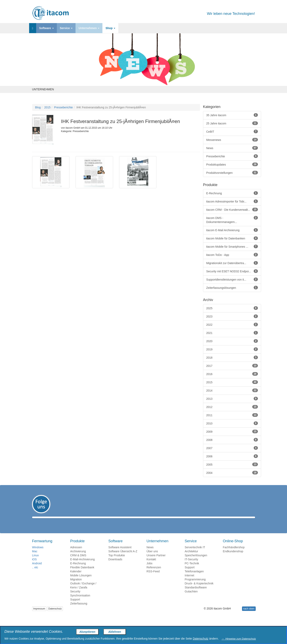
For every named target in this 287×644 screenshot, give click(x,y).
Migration (76, 585)
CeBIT (232, 131)
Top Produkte (117, 561)
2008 (232, 440)
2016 (232, 374)
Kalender (76, 577)
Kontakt (151, 565)
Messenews (232, 140)
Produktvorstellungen (232, 173)
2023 (232, 316)
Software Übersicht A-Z (123, 557)
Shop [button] (110, 28)
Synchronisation (80, 601)
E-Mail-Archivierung (83, 565)
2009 (232, 431)
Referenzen (154, 573)
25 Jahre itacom (232, 123)
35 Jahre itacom (232, 115)
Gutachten (191, 597)
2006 (232, 456)
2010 (232, 423)
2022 (232, 325)
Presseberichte (63, 107)
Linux (35, 561)
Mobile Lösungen (81, 581)
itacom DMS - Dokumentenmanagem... (232, 220)
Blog (38, 107)
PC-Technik (192, 569)
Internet (189, 581)
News (232, 148)
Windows (38, 553)
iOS (34, 565)
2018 (232, 357)
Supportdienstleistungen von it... (232, 279)
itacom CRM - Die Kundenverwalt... (232, 210)
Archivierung (78, 557)
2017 (232, 366)
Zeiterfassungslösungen (232, 288)
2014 (232, 390)
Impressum (39, 614)
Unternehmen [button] (89, 28)
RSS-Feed (153, 577)
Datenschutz (55, 614)
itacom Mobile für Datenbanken (232, 238)
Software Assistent (120, 553)
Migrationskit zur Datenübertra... (232, 263)
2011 (232, 415)
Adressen (76, 553)
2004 (232, 473)
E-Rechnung (232, 193)
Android (37, 569)
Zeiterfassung (79, 609)
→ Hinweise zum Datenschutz (239, 639)
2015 (47, 107)
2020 (232, 341)
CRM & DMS (78, 561)
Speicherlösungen (196, 561)
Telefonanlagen (194, 577)
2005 (232, 464)
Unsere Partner (156, 561)
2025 (232, 308)
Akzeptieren (87, 632)
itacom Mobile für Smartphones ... (232, 246)
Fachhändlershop (234, 553)
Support (75, 605)
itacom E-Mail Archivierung (232, 230)
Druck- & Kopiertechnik (199, 589)
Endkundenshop (233, 557)
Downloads (115, 565)
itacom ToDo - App (232, 255)
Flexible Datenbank (82, 573)
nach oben (249, 614)
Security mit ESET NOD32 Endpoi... (232, 271)
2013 (232, 399)
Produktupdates (232, 164)
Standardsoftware (196, 593)
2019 (232, 349)
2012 (232, 407)
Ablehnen (115, 632)
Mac (35, 557)
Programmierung (195, 585)
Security (75, 597)
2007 (232, 448)
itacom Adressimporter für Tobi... (232, 201)
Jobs (150, 569)
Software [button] (46, 28)
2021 (232, 333)
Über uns (152, 557)
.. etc (35, 573)
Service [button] (66, 28)
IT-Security (192, 565)
